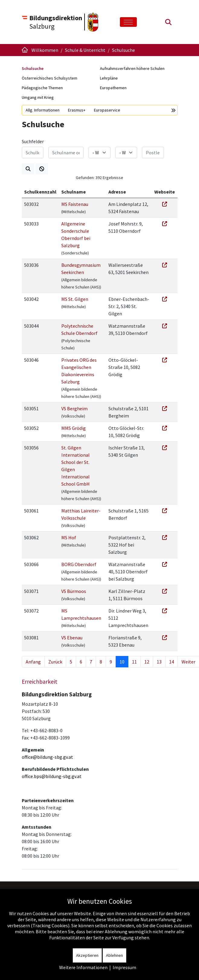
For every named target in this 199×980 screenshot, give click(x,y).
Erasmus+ (77, 110)
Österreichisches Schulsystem (50, 78)
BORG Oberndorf (79, 564)
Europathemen (113, 88)
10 (122, 662)
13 (159, 662)
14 (172, 662)
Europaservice (107, 110)
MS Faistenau (75, 204)
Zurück (55, 662)
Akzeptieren (87, 955)
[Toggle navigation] (128, 22)
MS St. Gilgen (75, 299)
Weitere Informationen (83, 967)
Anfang (33, 662)
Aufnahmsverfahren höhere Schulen (132, 68)
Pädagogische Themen (42, 88)
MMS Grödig (74, 428)
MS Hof (69, 537)
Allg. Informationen (43, 110)
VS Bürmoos (74, 591)
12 (147, 662)
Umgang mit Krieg (38, 97)
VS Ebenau (72, 638)
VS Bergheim (74, 408)
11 (134, 662)
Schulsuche (33, 68)
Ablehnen (114, 955)
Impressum (124, 967)
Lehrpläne (109, 78)
